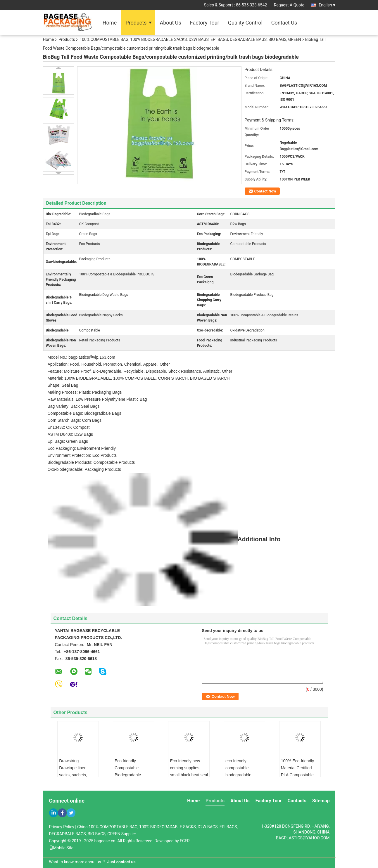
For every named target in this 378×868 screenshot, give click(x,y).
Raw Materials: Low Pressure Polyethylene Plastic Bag (97, 399)
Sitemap (321, 801)
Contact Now (265, 191)
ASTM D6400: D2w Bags (70, 434)
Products (136, 23)
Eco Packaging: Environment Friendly (82, 448)
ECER (185, 841)
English (327, 5)
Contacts (297, 801)
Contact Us (284, 23)
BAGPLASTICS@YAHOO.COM (303, 838)
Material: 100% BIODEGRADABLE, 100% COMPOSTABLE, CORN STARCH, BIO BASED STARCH (139, 378)
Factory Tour (205, 23)
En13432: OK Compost (69, 427)
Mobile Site (61, 848)
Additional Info (164, 539)
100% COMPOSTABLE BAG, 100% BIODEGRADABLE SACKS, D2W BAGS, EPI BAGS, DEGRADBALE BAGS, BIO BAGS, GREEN (190, 39)
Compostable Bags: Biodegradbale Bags (84, 413)
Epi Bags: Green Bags (68, 441)
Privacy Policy (62, 827)
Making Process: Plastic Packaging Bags (85, 392)
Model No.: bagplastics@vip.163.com (81, 357)
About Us (170, 23)
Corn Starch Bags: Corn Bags (75, 420)
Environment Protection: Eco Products (82, 455)
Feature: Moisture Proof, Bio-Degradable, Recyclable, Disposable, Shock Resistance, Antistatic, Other (140, 371)
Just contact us (121, 862)
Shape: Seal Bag (63, 385)
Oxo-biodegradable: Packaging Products (84, 469)
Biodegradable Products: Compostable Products (91, 462)
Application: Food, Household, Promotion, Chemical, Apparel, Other (109, 364)
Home (110, 23)
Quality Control (245, 23)
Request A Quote (289, 5)
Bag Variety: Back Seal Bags (74, 406)
